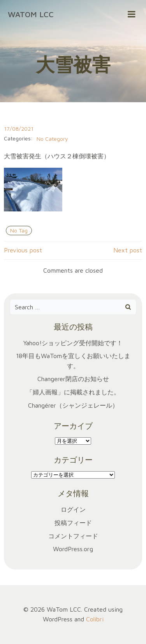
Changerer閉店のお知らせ (73, 379)
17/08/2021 (19, 129)
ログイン (73, 509)
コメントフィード (73, 536)
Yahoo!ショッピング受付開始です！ (73, 343)
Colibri (95, 619)
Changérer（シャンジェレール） (73, 405)
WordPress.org (73, 549)
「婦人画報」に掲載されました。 (73, 392)
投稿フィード (73, 523)
